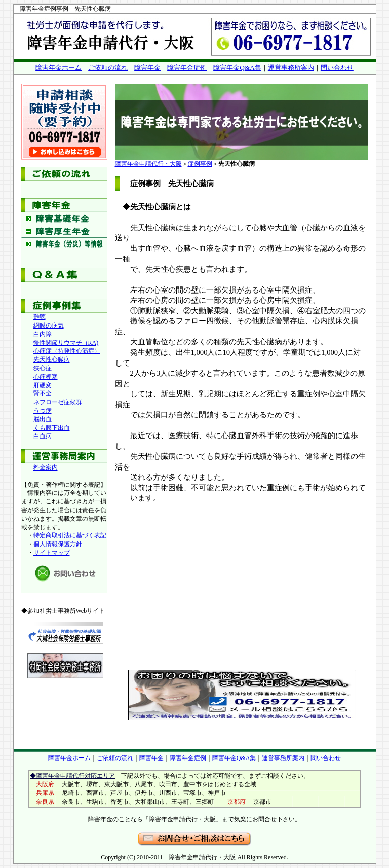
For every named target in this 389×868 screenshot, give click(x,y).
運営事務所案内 (291, 68)
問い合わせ (337, 68)
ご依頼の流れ (108, 68)
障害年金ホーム (59, 68)
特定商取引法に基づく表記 (70, 535)
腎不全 (43, 393)
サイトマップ (52, 553)
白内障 (43, 334)
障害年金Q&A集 (237, 68)
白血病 (43, 436)
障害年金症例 (187, 68)
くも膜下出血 (52, 428)
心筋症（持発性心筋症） (67, 351)
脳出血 (43, 419)
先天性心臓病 (52, 359)
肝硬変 (43, 385)
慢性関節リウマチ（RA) (66, 343)
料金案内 (46, 467)
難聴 (40, 317)
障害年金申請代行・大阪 (148, 164)
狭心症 (43, 368)
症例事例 (200, 164)
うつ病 (43, 411)
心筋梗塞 (46, 377)
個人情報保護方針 (58, 544)
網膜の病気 (49, 325)
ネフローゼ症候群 (58, 402)
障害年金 (147, 68)
